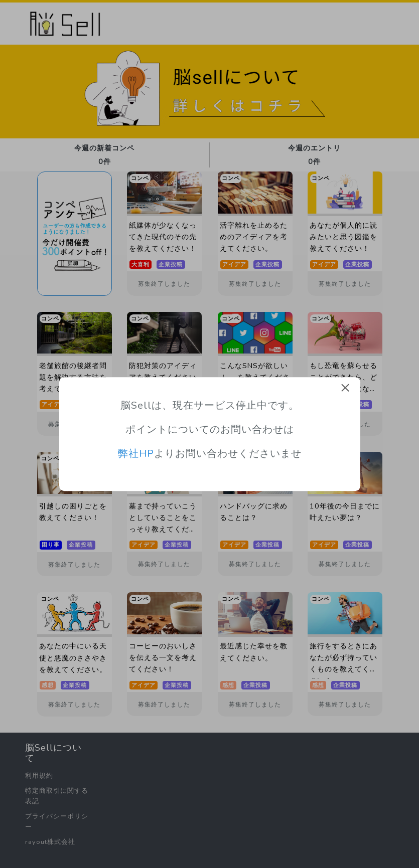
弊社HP (136, 454)
